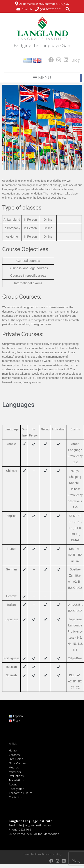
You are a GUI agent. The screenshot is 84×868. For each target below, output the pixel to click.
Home (13, 750)
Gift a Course (17, 763)
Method (14, 767)
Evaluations (16, 776)
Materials (15, 772)
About (13, 784)
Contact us (16, 797)
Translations (17, 780)
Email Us (27, 9)
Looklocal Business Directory (46, 854)
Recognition (17, 789)
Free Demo (16, 759)
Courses (14, 755)
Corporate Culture (21, 793)
